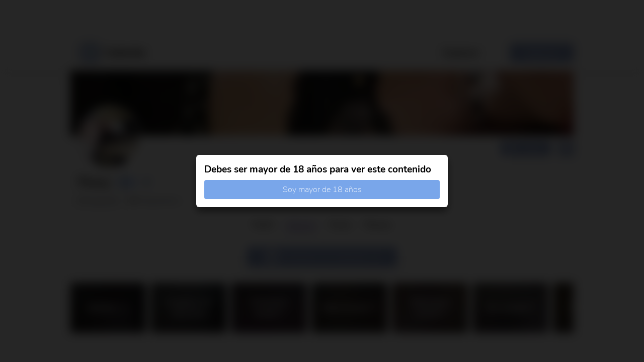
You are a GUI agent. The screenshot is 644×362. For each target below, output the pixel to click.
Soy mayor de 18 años (322, 190)
